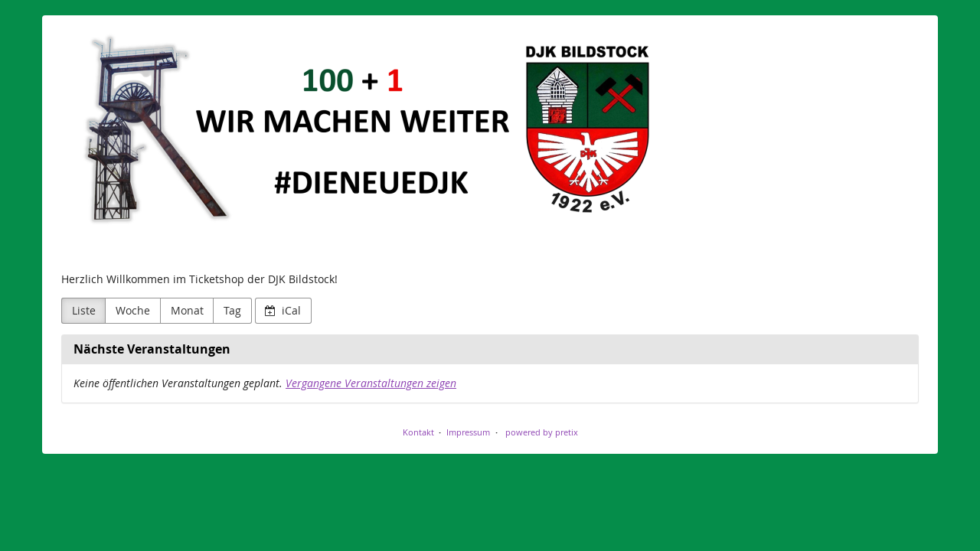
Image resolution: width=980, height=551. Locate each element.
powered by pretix (542, 432)
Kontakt (418, 432)
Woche (133, 310)
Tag (232, 310)
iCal (283, 310)
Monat (187, 310)
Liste (84, 310)
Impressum (468, 432)
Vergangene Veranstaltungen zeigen (371, 383)
